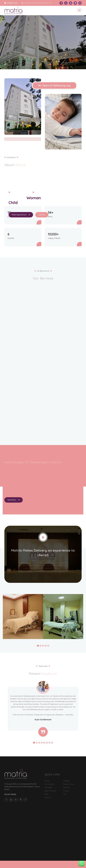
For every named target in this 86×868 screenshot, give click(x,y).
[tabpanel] (43, 38)
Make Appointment (21, 215)
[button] (38, 646)
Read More (14, 500)
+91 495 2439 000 (45, 3)
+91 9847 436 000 (29, 3)
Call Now (42, 215)
